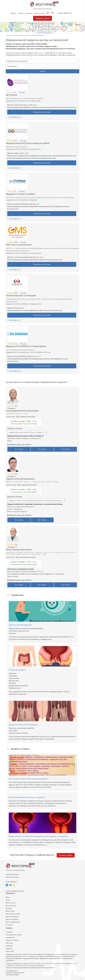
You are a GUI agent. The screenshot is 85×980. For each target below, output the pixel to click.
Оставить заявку (66, 855)
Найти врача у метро (13, 914)
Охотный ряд (13, 158)
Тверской (24, 512)
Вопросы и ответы (12, 940)
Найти (43, 71)
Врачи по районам (12, 917)
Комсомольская (28, 574)
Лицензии (9, 946)
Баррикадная (19, 107)
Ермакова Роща (49, 158)
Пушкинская (60, 107)
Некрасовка (17, 509)
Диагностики (39, 13)
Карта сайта (10, 951)
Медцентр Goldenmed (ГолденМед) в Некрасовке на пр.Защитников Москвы (35, 504)
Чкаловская (59, 574)
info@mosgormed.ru (13, 874)
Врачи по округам (12, 919)
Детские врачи (11, 905)
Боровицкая (57, 156)
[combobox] (42, 61)
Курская (51, 574)
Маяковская (48, 107)
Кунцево (15, 576)
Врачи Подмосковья (13, 922)
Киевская (18, 260)
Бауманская (17, 574)
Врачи (8, 897)
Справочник (10, 937)
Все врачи (9, 925)
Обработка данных (12, 877)
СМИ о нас (9, 943)
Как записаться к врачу (14, 935)
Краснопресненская (34, 107)
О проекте (9, 932)
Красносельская (41, 574)
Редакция (9, 948)
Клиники (9, 908)
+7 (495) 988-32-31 (65, 13)
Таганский (16, 512)
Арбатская (37, 156)
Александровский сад (22, 156)
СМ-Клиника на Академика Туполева (21, 569)
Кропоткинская (70, 156)
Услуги (8, 900)
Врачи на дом (10, 903)
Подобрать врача (42, 18)
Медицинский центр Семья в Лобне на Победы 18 (25, 436)
